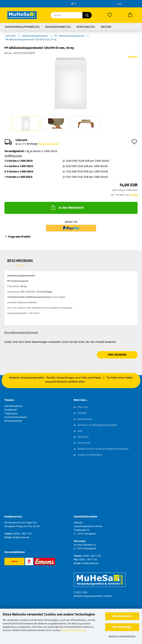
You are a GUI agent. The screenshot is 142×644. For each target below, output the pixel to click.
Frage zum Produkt (19, 237)
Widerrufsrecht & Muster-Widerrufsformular (103, 449)
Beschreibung (20, 261)
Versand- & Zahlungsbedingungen (97, 425)
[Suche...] (87, 15)
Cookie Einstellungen (90, 455)
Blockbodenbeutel (58, 27)
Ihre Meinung (117, 355)
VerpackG (83, 437)
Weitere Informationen (122, 637)
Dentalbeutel (86, 27)
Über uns (83, 407)
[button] (130, 15)
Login (118, 4)
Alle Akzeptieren (122, 616)
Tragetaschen (11, 413)
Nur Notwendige (122, 627)
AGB (80, 431)
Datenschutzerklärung (74, 630)
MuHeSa (133, 57)
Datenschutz (85, 419)
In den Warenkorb (67, 207)
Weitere (106, 27)
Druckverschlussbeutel (16, 417)
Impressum (84, 443)
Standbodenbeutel (13, 406)
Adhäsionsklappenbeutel (22, 27)
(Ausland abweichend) (49, 144)
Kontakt (82, 413)
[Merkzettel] (110, 15)
